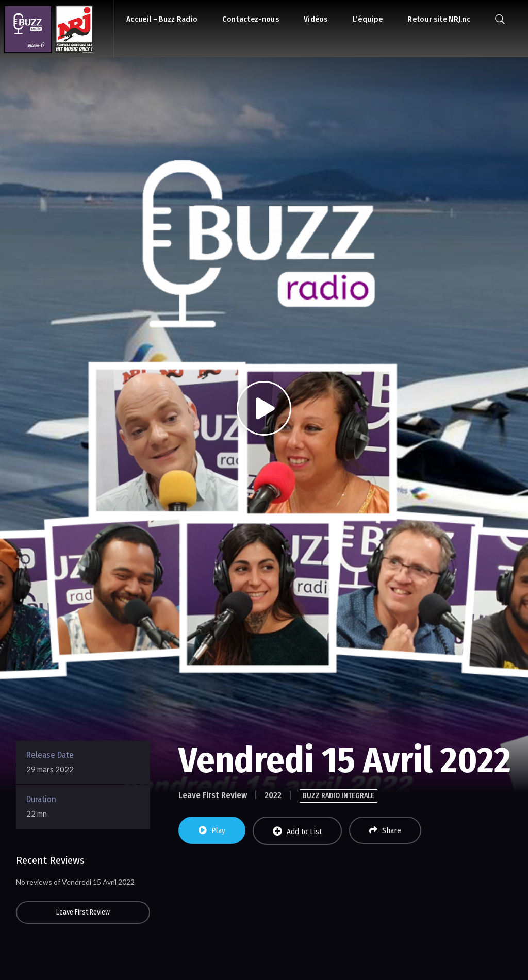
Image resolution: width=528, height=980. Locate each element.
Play (212, 830)
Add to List (297, 831)
